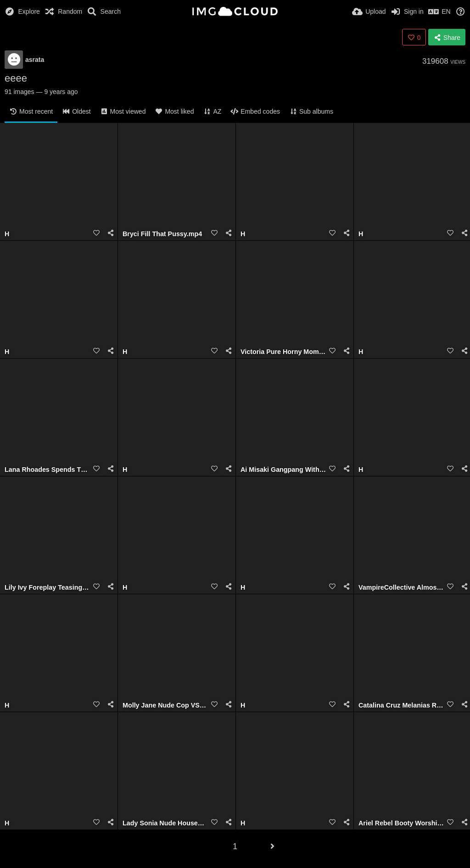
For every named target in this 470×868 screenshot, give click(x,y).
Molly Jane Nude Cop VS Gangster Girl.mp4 (165, 705)
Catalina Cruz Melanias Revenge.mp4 (401, 705)
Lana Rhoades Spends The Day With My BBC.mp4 (47, 470)
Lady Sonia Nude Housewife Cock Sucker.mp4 (165, 823)
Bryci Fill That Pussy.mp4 (162, 234)
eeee (16, 78)
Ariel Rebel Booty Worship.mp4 (401, 823)
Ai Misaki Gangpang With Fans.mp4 (283, 470)
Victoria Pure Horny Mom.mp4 (283, 352)
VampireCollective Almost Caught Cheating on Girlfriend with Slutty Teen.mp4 (401, 588)
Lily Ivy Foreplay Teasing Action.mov (47, 588)
